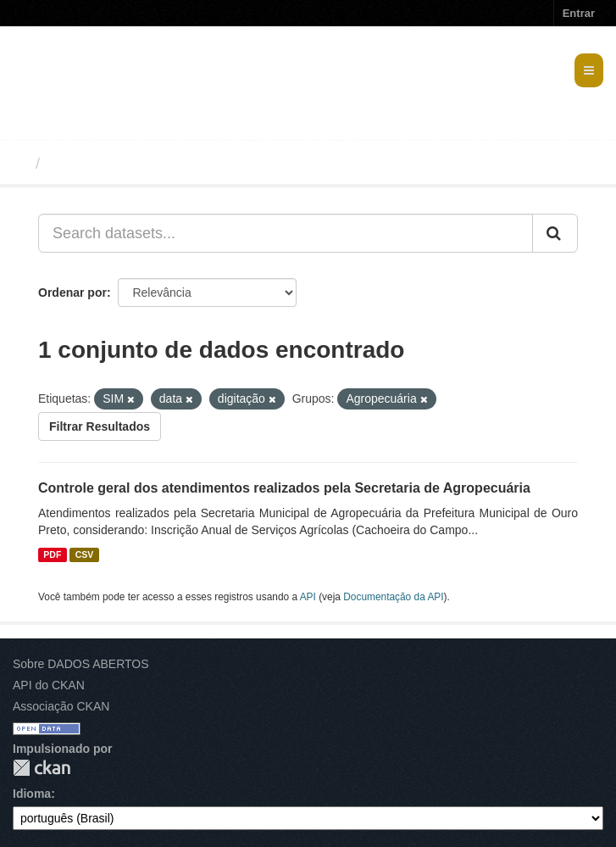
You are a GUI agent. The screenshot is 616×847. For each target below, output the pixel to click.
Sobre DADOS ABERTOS (81, 664)
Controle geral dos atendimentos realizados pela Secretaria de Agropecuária (284, 488)
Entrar (579, 13)
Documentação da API (393, 597)
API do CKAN (49, 685)
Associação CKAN (61, 706)
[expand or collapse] (589, 70)
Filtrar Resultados (100, 426)
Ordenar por (72, 293)
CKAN (42, 768)
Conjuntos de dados (122, 164)
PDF (52, 554)
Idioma (32, 794)
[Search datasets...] (286, 233)
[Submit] (555, 233)
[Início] (20, 164)
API (308, 597)
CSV (85, 554)
